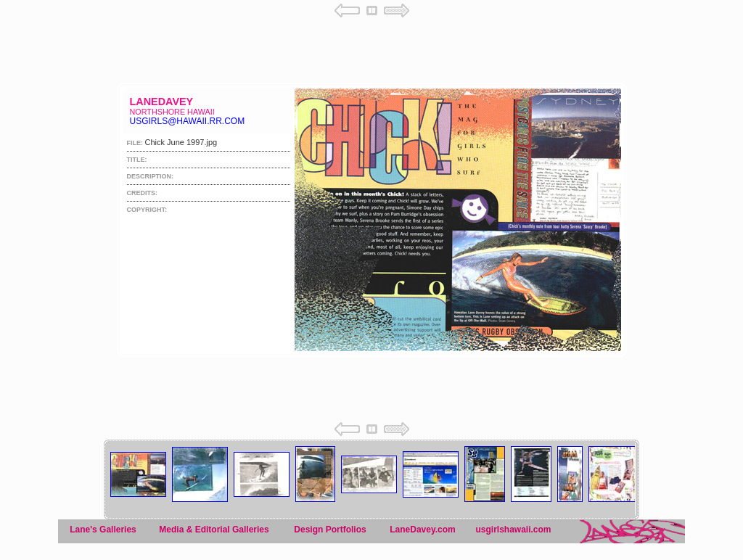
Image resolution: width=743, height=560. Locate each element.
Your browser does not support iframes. (371, 201)
